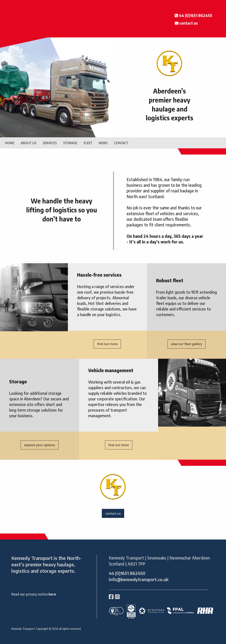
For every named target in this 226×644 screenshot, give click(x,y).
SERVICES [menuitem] (50, 143)
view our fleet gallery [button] (187, 344)
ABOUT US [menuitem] (29, 143)
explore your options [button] (39, 445)
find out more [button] (107, 344)
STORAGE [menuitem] (70, 143)
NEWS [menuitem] (103, 143)
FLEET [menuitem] (88, 143)
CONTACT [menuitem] (121, 143)
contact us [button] (113, 513)
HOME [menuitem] (10, 143)
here (52, 594)
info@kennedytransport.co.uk (139, 579)
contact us (188, 23)
